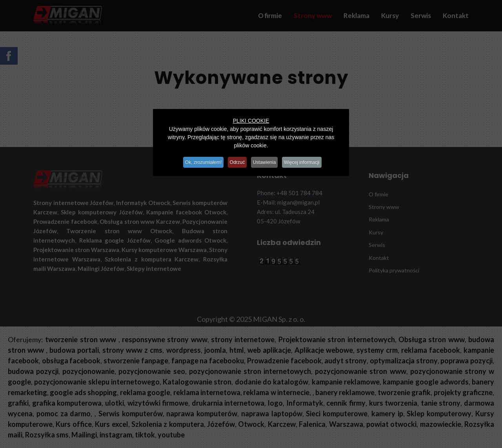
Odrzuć (236, 161)
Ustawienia (267, 161)
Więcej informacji (308, 161)
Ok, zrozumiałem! (198, 161)
